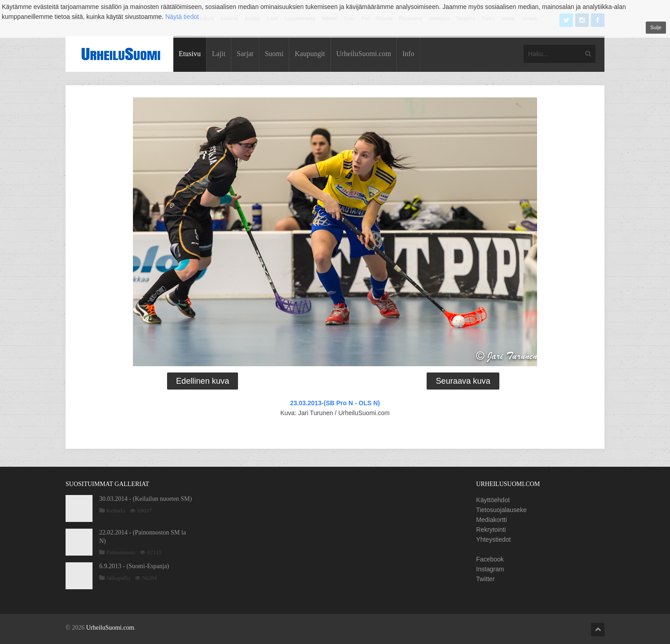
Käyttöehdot (493, 500)
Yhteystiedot (493, 539)
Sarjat (245, 54)
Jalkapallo (118, 578)
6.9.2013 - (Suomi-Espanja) (134, 566)
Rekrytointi (491, 530)
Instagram (490, 569)
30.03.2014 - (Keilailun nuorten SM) (145, 499)
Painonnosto (121, 552)
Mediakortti (491, 520)
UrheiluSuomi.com (364, 54)
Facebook (490, 559)
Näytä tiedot (182, 17)
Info (408, 54)
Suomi (274, 54)
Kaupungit (310, 54)
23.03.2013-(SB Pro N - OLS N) (335, 403)
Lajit (219, 54)
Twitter (485, 579)
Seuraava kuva (463, 381)
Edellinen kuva (203, 381)
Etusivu (190, 54)
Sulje (656, 27)
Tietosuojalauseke (501, 510)
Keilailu (116, 510)
